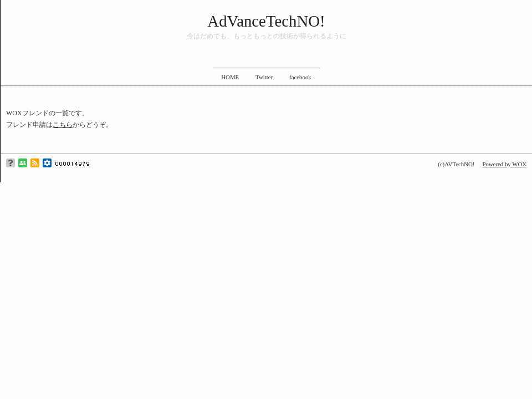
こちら (63, 125)
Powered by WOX (504, 164)
